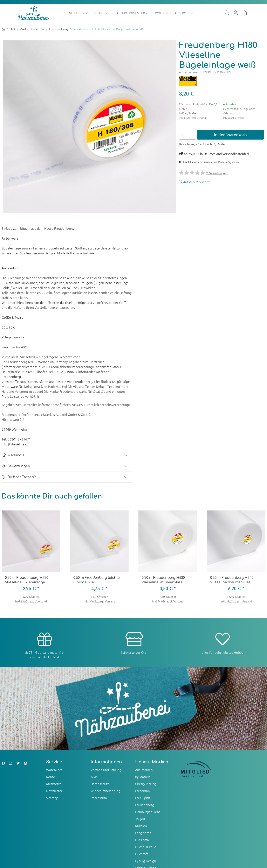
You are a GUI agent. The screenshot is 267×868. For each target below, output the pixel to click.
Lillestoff (142, 854)
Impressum (99, 798)
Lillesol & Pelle (146, 847)
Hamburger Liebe (148, 812)
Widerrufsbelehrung (105, 791)
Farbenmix (143, 791)
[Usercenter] (236, 13)
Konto (51, 777)
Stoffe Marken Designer (27, 29)
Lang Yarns (143, 833)
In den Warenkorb (230, 135)
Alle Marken (144, 770)
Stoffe (109, 13)
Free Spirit (143, 798)
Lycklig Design (146, 861)
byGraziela (143, 777)
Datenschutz (100, 784)
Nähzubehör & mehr (139, 13)
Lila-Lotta (142, 840)
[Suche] (227, 13)
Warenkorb (54, 770)
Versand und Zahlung (106, 770)
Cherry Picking (146, 784)
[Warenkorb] (245, 13)
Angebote (192, 13)
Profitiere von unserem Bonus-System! (209, 162)
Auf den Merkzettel (195, 182)
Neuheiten (86, 13)
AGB (94, 777)
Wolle (169, 13)
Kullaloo (141, 826)
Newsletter (54, 791)
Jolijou (140, 819)
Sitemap (52, 798)
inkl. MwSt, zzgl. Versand (192, 118)
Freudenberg (59, 29)
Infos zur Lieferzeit (234, 118)
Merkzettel (54, 784)
